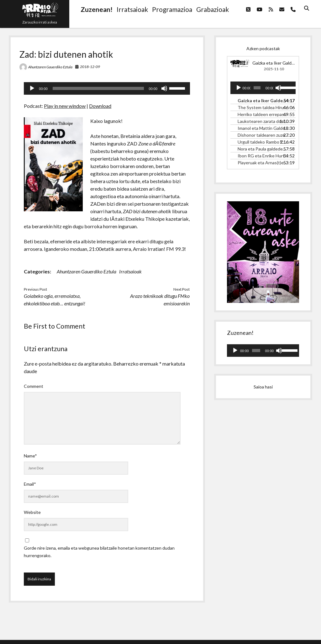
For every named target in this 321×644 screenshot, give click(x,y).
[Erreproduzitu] (32, 88)
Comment (34, 386)
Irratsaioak (130, 271)
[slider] (98, 88)
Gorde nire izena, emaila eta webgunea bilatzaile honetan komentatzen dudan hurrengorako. (99, 552)
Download (100, 106)
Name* (30, 456)
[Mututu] (164, 88)
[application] (107, 88)
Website (32, 512)
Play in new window (65, 106)
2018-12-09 (90, 67)
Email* (30, 484)
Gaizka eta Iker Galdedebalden (282, 63)
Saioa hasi (263, 387)
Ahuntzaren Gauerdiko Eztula (50, 67)
